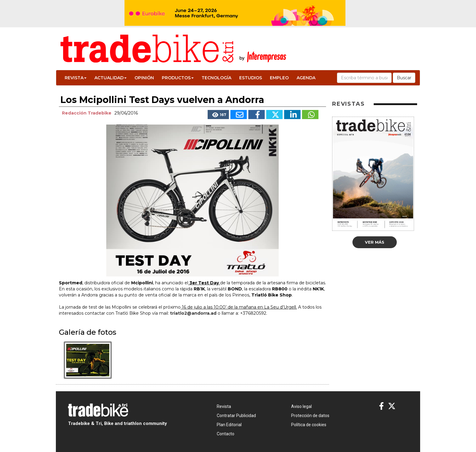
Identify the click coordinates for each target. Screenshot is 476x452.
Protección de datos (310, 416)
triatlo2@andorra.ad (193, 313)
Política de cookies (309, 425)
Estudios (251, 78)
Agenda (306, 78)
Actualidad (110, 78)
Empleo (279, 78)
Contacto (226, 434)
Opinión (144, 78)
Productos (178, 78)
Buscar (404, 78)
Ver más (375, 242)
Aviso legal (301, 406)
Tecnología (216, 78)
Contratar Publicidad (236, 416)
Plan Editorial (229, 425)
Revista (76, 78)
